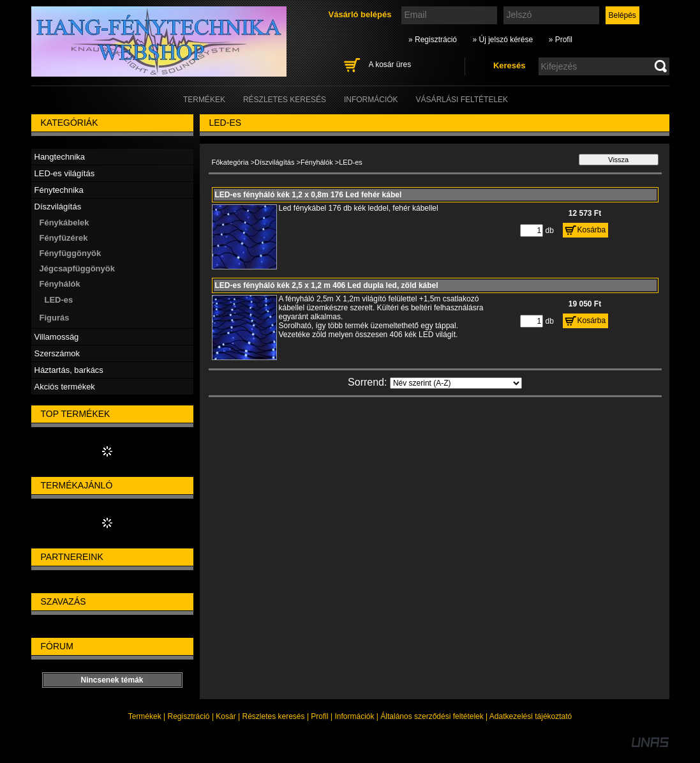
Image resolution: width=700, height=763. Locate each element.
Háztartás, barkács (69, 370)
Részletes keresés (274, 716)
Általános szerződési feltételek (432, 716)
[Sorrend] (456, 383)
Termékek (145, 716)
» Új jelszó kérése (503, 40)
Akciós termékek (65, 387)
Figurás (55, 318)
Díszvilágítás (274, 162)
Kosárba (592, 230)
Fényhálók (317, 162)
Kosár (226, 716)
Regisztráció (189, 716)
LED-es (59, 300)
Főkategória (230, 162)
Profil (319, 716)
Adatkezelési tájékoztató (531, 716)
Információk (354, 716)
